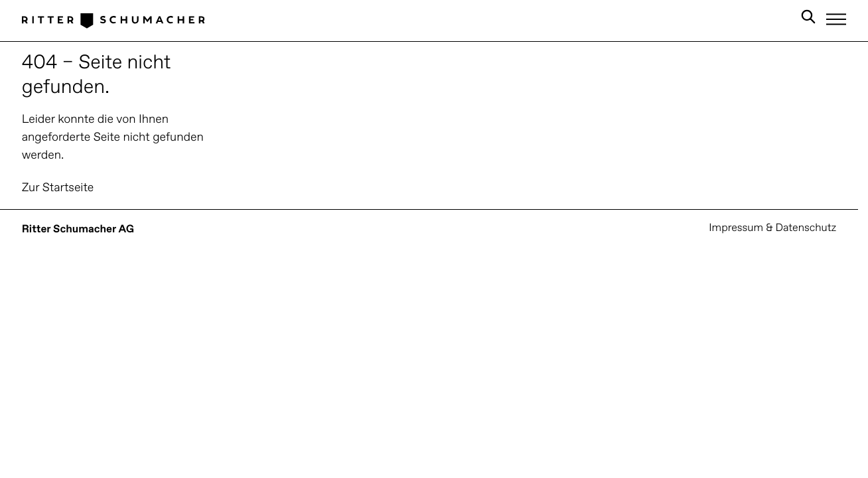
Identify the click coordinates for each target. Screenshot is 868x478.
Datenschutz (806, 228)
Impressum (736, 228)
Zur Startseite (58, 189)
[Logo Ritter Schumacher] (113, 21)
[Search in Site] (808, 19)
